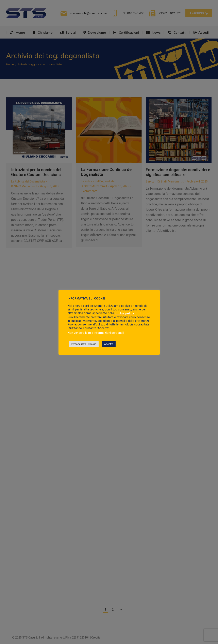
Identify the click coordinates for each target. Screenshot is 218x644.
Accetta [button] (109, 344)
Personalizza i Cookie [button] (84, 344)
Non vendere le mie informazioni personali (96, 333)
